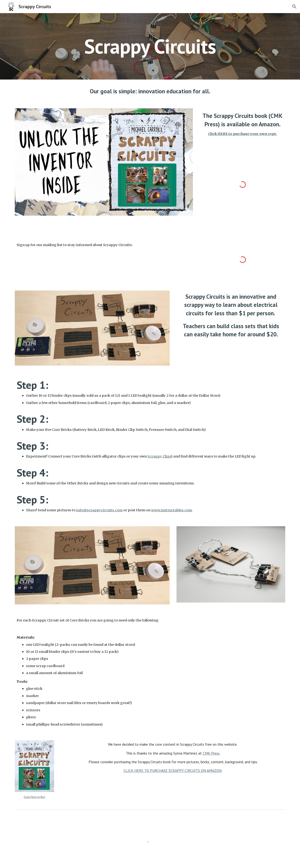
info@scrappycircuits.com (99, 510)
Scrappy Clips (159, 456)
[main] (150, 46)
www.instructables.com (172, 510)
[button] (294, 7)
